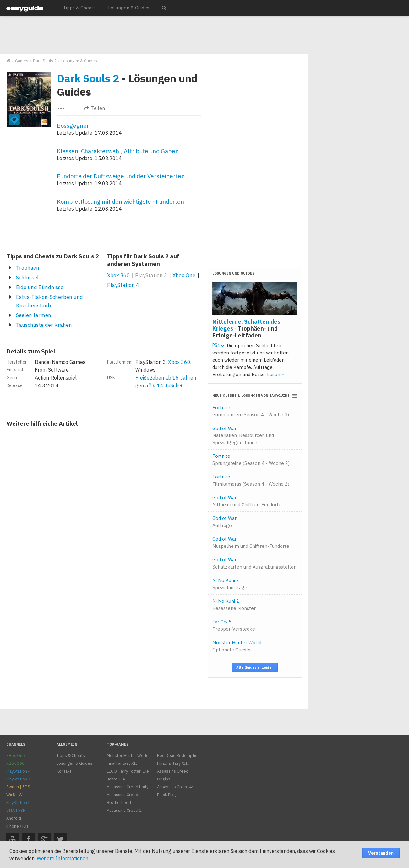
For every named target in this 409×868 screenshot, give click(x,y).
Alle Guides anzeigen (255, 667)
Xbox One (184, 275)
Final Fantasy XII (122, 763)
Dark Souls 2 (88, 78)
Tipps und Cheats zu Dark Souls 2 (53, 256)
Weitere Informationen (63, 858)
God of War (243, 435)
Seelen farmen (34, 315)
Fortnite (251, 411)
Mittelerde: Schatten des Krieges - (246, 328)
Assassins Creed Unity (128, 787)
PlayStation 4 (123, 285)
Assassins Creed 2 (124, 810)
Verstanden (381, 853)
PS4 (218, 345)
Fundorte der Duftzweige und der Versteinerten (121, 176)
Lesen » (275, 374)
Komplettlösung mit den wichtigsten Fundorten (120, 202)
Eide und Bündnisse (40, 287)
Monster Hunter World (237, 646)
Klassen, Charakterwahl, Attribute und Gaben (118, 151)
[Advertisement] (154, 35)
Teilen (95, 108)
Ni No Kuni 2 (230, 584)
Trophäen (28, 268)
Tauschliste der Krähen (44, 325)
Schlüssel (27, 278)
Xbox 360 (118, 275)
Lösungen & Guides (129, 8)
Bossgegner (73, 126)
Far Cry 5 (234, 625)
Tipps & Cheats (79, 8)
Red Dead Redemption (178, 755)
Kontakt (64, 771)
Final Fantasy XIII (173, 763)
